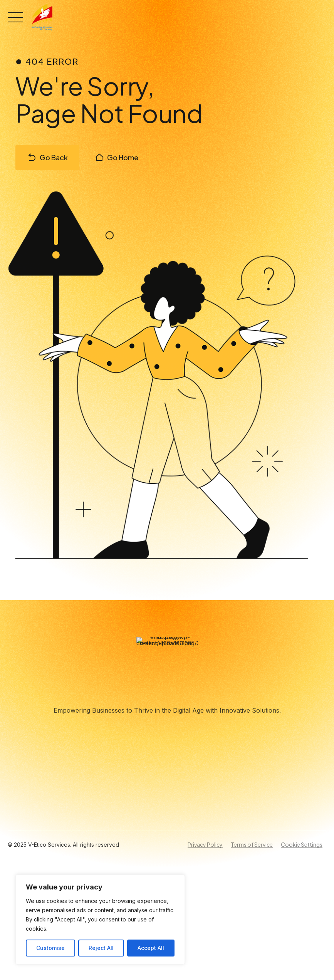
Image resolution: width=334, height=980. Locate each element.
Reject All (101, 948)
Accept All (151, 948)
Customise (50, 948)
